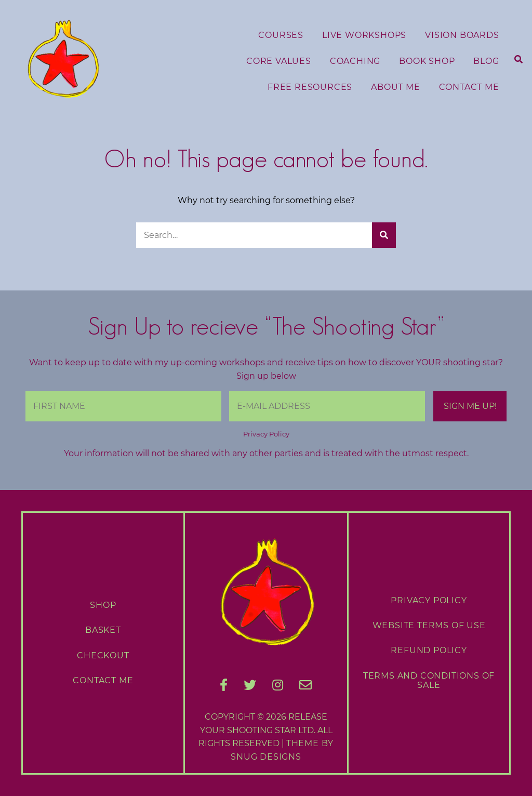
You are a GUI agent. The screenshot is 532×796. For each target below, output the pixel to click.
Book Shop (427, 61)
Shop (103, 605)
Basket (103, 630)
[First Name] (123, 406)
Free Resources (310, 87)
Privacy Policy (266, 434)
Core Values (279, 61)
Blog (486, 61)
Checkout (103, 655)
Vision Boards (462, 35)
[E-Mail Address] (327, 406)
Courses (281, 35)
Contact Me (469, 87)
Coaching (355, 61)
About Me (395, 87)
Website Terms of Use (429, 625)
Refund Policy (429, 650)
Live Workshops (364, 35)
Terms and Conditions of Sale (429, 680)
